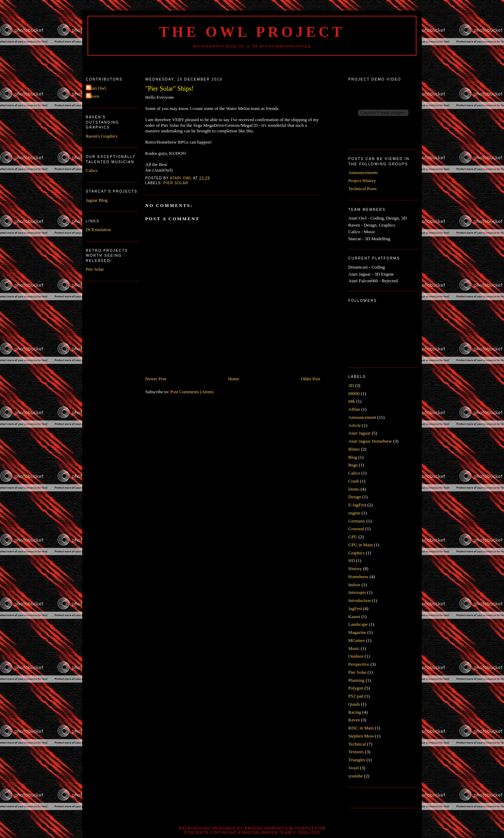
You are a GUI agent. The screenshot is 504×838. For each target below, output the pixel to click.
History (355, 569)
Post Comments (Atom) (192, 392)
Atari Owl (97, 88)
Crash (353, 481)
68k (352, 401)
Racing (355, 712)
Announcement (362, 417)
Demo (354, 489)
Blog (353, 457)
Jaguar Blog (97, 200)
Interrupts (357, 592)
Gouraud (356, 529)
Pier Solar (95, 269)
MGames (357, 640)
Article (355, 425)
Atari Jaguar (359, 433)
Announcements (363, 172)
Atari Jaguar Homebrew (370, 441)
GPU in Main (360, 545)
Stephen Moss (361, 736)
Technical (357, 744)
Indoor (354, 585)
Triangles (357, 760)
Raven (93, 96)
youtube (356, 776)
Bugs (353, 465)
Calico (92, 170)
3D (351, 385)
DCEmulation (98, 230)
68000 (354, 393)
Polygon (356, 688)
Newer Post (156, 379)
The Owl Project (252, 32)
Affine (354, 409)
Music (354, 648)
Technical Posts (362, 189)
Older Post (311, 379)
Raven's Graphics (102, 136)
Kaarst (354, 617)
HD (352, 560)
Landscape (358, 624)
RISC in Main (361, 728)
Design (355, 497)
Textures (356, 752)
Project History (362, 181)
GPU (353, 537)
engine (354, 513)
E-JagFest (357, 505)
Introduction (359, 600)
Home (234, 379)
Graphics (356, 553)
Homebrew (358, 577)
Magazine (357, 632)
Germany (357, 521)
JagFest (355, 608)
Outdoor (356, 656)
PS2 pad (356, 696)
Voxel (353, 768)
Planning (356, 680)
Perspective (359, 664)
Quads (354, 704)
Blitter (354, 449)
